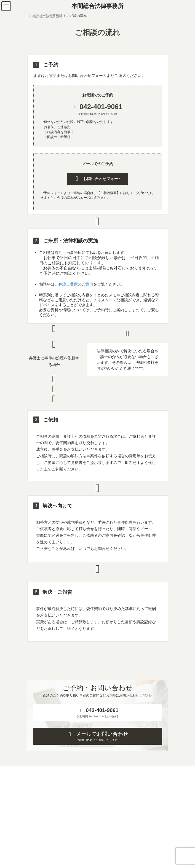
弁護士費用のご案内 (76, 284)
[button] (97, 179)
